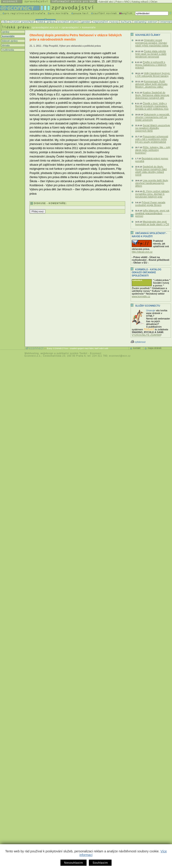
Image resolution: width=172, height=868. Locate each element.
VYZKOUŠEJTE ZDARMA (146, 335)
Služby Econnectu (148, 306)
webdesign (47, 353)
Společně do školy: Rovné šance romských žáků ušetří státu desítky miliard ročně (151, 171)
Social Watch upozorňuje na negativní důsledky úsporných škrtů (153, 128)
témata (5, 45)
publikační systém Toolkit (72, 353)
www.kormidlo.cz (141, 296)
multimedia (8, 50)
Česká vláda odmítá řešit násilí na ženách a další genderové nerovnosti (151, 54)
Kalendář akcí (106, 2)
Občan (154, 2)
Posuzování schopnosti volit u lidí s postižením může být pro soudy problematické (152, 139)
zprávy (5, 32)
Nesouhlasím (74, 863)
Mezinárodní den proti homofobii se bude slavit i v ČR (152, 223)
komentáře (8, 36)
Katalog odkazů (140, 2)
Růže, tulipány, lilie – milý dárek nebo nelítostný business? (153, 150)
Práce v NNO (123, 2)
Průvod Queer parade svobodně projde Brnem (150, 204)
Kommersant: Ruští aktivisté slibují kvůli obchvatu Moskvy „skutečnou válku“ (151, 84)
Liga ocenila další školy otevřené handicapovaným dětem (152, 183)
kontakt (137, 348)
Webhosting (32, 353)
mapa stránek (155, 348)
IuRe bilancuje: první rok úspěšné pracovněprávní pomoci (152, 213)
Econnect (96, 353)
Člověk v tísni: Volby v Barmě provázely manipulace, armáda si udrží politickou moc (152, 106)
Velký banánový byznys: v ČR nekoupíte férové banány (153, 75)
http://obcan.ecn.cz (142, 252)
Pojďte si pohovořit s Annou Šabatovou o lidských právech (151, 65)
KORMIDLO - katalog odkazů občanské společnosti (147, 273)
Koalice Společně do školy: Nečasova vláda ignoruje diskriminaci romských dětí (152, 95)
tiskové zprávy (10, 41)
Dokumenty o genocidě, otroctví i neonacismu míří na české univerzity (153, 117)
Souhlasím (100, 863)
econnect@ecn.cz (120, 356)
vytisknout (138, 342)
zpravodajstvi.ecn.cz (45, 27)
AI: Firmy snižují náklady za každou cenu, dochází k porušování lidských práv (152, 194)
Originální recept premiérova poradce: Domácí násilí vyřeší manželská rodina (152, 43)
